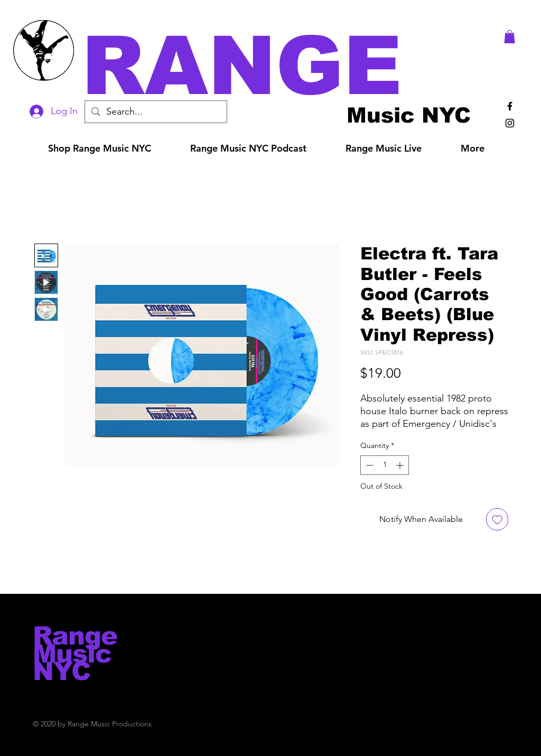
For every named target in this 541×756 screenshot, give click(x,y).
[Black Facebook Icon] (510, 106)
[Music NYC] (409, 115)
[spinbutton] (385, 465)
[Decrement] (369, 465)
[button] (285, 66)
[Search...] (155, 112)
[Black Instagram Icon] (510, 123)
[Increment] (401, 465)
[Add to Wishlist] (497, 519)
